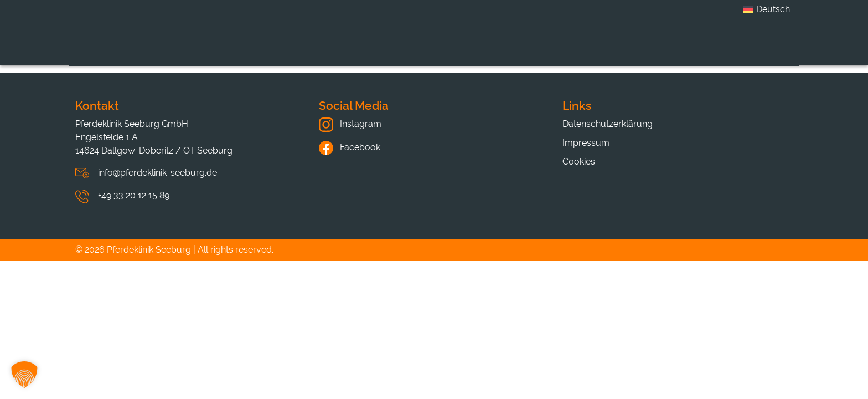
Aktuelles (583, 46)
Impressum (586, 143)
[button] (24, 375)
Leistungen (390, 46)
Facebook (350, 147)
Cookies (579, 162)
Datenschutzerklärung (608, 124)
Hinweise (680, 46)
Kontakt (774, 46)
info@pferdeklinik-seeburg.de (157, 173)
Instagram (350, 124)
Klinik (297, 46)
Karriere (489, 46)
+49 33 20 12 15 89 (134, 195)
